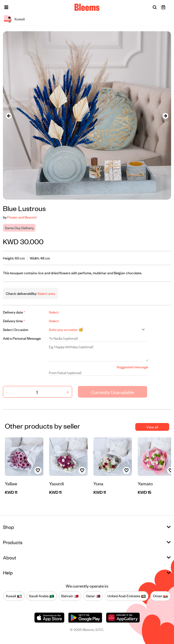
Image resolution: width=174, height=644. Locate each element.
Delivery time (14, 321)
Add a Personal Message (22, 338)
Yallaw (11, 483)
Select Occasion (16, 329)
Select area (46, 293)
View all (152, 427)
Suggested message (132, 367)
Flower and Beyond (22, 217)
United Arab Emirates (127, 596)
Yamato (145, 483)
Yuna (98, 483)
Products (13, 542)
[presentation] (9, 115)
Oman (160, 596)
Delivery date (14, 312)
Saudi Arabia (42, 596)
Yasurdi (57, 483)
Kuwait (14, 596)
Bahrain (70, 596)
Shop (8, 527)
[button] (6, 7)
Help (8, 572)
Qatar (93, 596)
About (10, 557)
